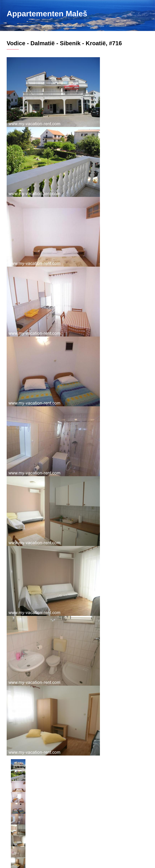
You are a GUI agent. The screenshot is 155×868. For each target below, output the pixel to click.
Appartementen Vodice (96, 26)
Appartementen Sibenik (73, 26)
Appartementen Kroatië (27, 26)
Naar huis (10, 26)
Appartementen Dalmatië (50, 26)
